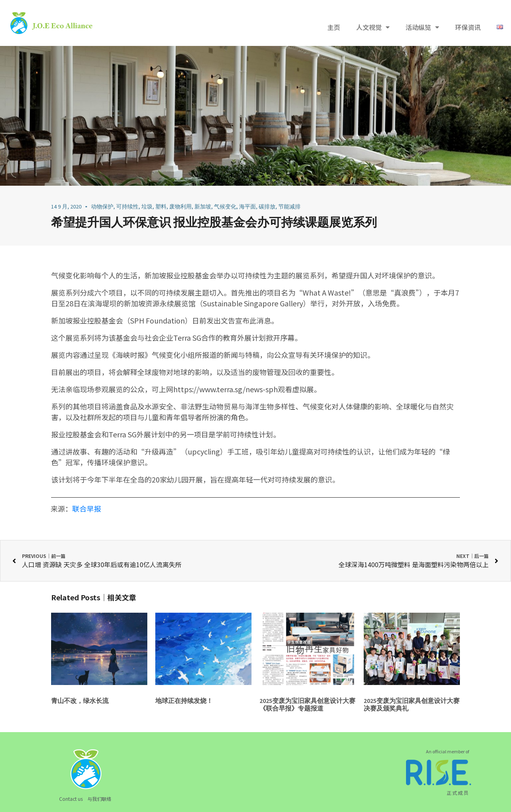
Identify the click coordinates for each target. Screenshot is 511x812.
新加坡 (203, 206)
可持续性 (127, 206)
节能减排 (289, 206)
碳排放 (267, 206)
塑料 (161, 206)
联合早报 (87, 508)
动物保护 (102, 206)
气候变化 (225, 206)
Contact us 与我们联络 (85, 799)
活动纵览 (422, 27)
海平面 (248, 206)
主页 (334, 27)
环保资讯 (468, 27)
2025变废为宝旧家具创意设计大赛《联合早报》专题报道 (307, 704)
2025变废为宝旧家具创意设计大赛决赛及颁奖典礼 (412, 704)
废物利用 (180, 206)
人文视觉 (373, 27)
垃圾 (147, 206)
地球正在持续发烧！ (184, 701)
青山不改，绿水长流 (80, 701)
